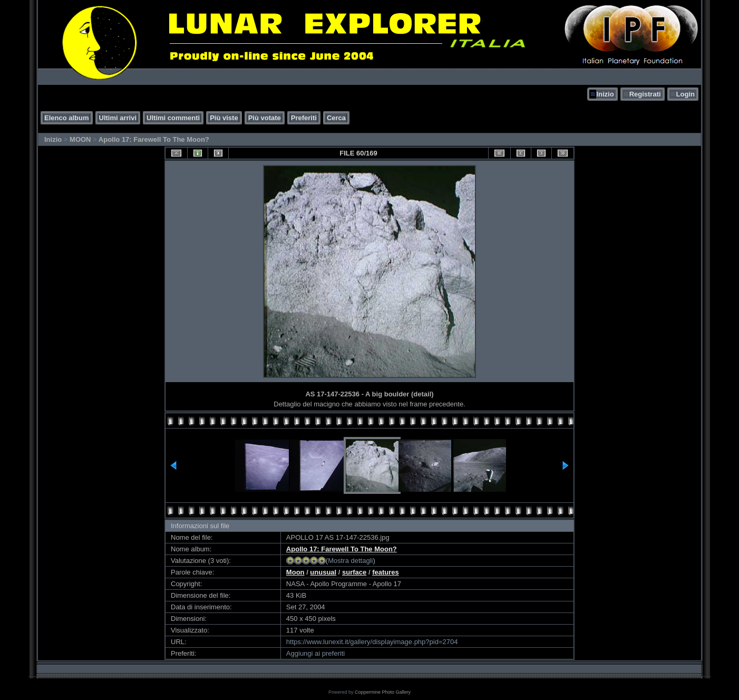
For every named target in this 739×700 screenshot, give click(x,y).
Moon (295, 572)
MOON (80, 139)
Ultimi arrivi (118, 118)
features (386, 572)
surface (354, 572)
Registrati (645, 94)
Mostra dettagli (350, 561)
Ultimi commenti (173, 118)
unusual (323, 572)
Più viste (224, 118)
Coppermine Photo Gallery (383, 692)
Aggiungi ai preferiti (315, 653)
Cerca (336, 118)
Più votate (265, 118)
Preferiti (304, 118)
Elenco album (67, 118)
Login (685, 94)
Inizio (605, 94)
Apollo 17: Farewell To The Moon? (154, 139)
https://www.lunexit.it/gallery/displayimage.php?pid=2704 (372, 642)
